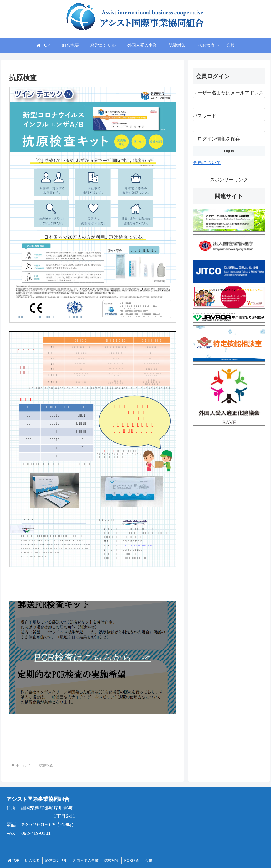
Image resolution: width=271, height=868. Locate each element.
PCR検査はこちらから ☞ (93, 657)
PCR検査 (132, 860)
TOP (13, 860)
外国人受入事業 (86, 860)
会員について (207, 163)
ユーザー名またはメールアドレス (228, 93)
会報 (149, 860)
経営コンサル (56, 860)
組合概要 (32, 860)
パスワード (204, 116)
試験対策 (111, 860)
